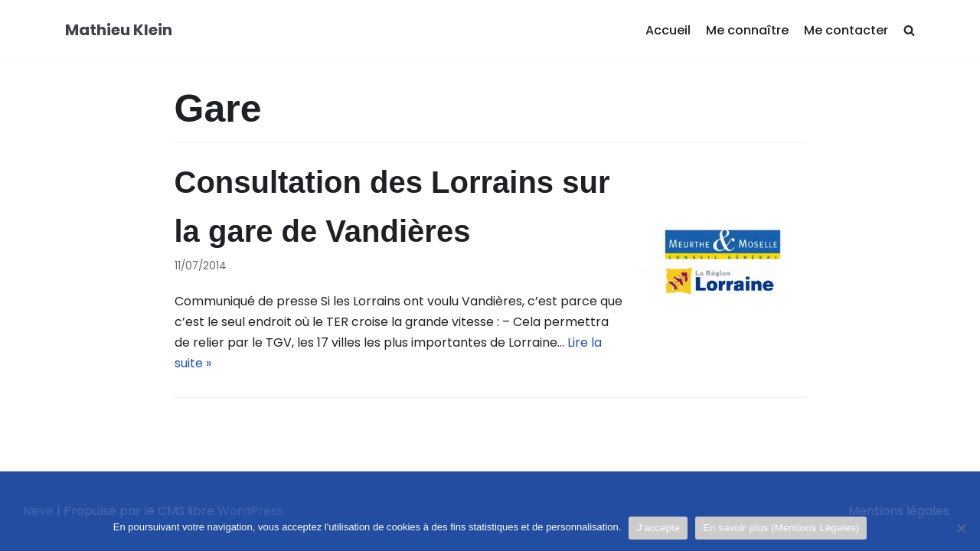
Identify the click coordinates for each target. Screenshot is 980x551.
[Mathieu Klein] (119, 31)
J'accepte (658, 528)
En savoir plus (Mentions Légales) (781, 528)
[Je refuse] (961, 528)
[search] (909, 31)
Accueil (668, 30)
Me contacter (846, 30)
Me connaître (747, 30)
